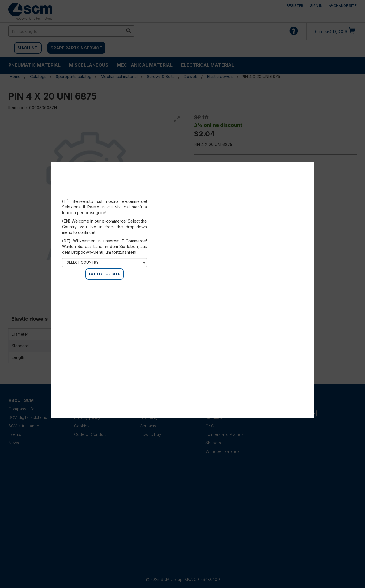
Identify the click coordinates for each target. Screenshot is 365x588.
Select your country (105, 194)
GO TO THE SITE (105, 274)
